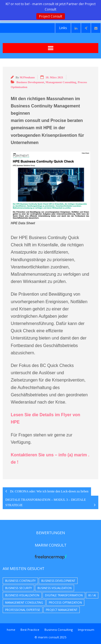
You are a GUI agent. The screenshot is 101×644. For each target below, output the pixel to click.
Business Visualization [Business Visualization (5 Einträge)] (22, 595)
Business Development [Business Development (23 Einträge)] (58, 581)
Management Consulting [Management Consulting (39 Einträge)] (24, 603)
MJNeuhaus (27, 77)
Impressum (86, 630)
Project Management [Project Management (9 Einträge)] (62, 610)
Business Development (30, 82)
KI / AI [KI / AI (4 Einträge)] (92, 595)
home (11, 630)
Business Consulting (59, 630)
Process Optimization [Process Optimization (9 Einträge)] (65, 603)
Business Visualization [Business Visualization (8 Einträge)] (55, 588)
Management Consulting (61, 82)
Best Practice (30, 630)
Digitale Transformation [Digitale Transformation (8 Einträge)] (64, 595)
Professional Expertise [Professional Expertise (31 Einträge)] (23, 610)
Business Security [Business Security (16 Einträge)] (18, 588)
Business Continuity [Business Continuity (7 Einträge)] (20, 581)
